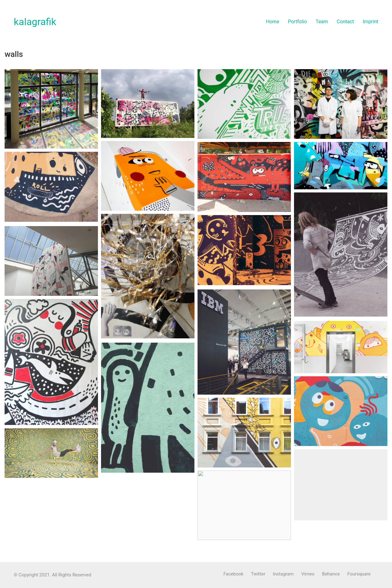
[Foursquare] (359, 574)
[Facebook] (234, 574)
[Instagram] (283, 574)
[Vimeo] (308, 574)
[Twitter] (258, 574)
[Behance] (331, 574)
